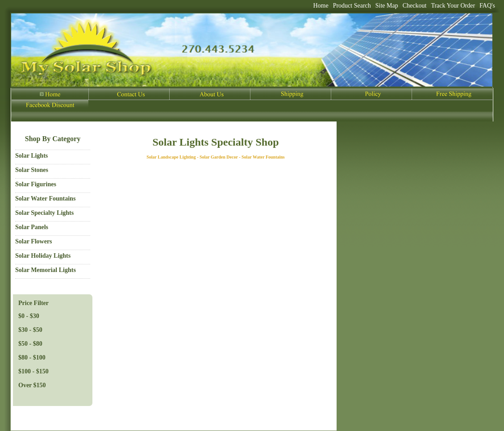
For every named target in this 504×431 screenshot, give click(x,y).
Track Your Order (453, 6)
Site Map (387, 6)
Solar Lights (31, 156)
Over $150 (32, 385)
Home (321, 6)
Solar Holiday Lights (43, 256)
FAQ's (487, 6)
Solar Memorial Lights (46, 270)
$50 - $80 (30, 344)
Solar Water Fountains (45, 199)
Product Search (352, 6)
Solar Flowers (34, 241)
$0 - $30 (29, 316)
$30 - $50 (30, 330)
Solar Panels (32, 227)
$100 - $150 (33, 371)
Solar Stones (32, 170)
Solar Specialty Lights (44, 213)
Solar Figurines (36, 184)
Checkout (415, 6)
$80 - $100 (32, 358)
